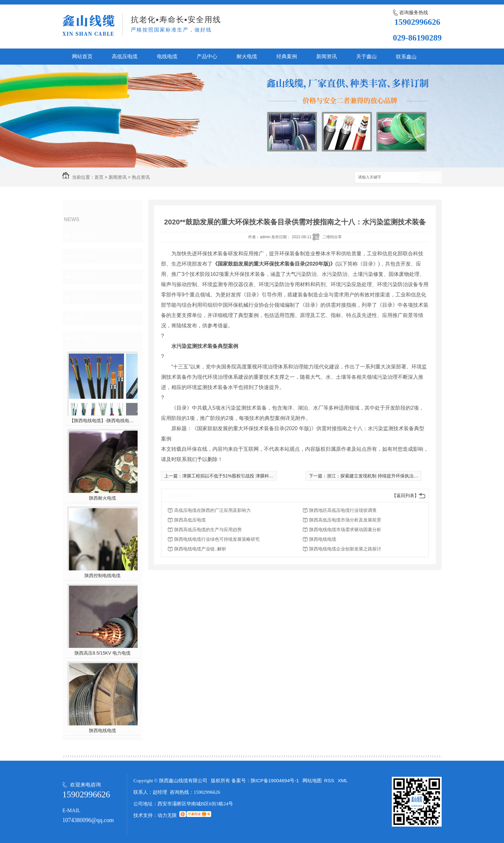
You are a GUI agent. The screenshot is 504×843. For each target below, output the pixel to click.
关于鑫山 (366, 56)
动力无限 (167, 815)
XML (343, 780)
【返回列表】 (405, 495)
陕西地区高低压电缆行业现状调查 (343, 510)
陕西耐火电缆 (103, 498)
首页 (99, 177)
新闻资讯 (327, 56)
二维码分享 (332, 237)
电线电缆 (167, 56)
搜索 (430, 178)
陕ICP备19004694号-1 (275, 780)
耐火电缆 (247, 56)
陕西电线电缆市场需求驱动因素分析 (345, 530)
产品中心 (207, 56)
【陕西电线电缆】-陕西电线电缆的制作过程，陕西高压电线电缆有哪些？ (103, 421)
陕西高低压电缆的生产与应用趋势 (208, 530)
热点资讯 (141, 177)
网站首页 (82, 56)
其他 (78, 318)
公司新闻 (84, 235)
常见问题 (84, 276)
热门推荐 (84, 338)
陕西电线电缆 (103, 730)
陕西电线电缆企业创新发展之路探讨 (345, 549)
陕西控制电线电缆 (103, 576)
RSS (330, 780)
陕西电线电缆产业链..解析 (200, 549)
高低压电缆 (125, 56)
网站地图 (312, 780)
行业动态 (84, 256)
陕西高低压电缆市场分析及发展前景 (345, 520)
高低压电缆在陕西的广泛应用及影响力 (212, 510)
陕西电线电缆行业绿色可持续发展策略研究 (217, 539)
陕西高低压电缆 (190, 520)
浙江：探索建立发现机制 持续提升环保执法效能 (375, 476)
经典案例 (287, 56)
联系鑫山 (406, 57)
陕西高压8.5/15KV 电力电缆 (103, 653)
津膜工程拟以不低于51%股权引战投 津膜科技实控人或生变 (241, 476)
